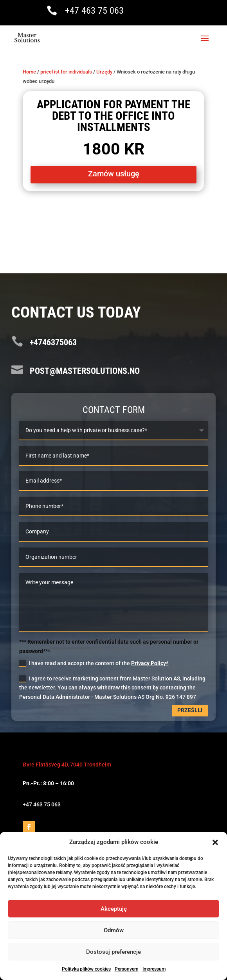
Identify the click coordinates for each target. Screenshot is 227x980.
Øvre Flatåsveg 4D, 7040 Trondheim (67, 765)
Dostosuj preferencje (113, 952)
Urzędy (104, 72)
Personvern (127, 969)
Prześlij (190, 710)
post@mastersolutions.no (85, 371)
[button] (215, 842)
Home (29, 72)
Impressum (154, 969)
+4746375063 (53, 342)
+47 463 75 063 (94, 11)
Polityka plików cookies (86, 969)
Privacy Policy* (150, 663)
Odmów (114, 930)
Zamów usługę (114, 174)
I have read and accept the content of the (94, 664)
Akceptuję (114, 909)
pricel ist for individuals (66, 72)
